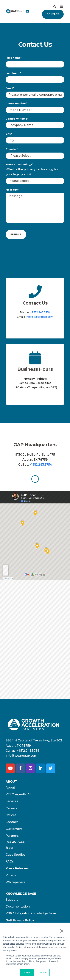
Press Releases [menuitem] (17, 868)
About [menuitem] (10, 788)
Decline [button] (43, 973)
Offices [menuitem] (11, 815)
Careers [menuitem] (11, 808)
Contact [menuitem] (12, 822)
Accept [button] (27, 973)
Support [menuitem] (12, 900)
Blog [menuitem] (9, 848)
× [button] (62, 931)
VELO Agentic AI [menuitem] (18, 794)
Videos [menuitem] (11, 875)
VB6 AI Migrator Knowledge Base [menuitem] (31, 913)
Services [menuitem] (12, 801)
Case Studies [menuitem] (15, 855)
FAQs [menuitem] (10, 861)
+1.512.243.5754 (40, 312)
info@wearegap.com (39, 317)
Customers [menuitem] (14, 829)
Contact (53, 14)
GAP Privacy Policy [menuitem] (20, 920)
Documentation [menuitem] (18, 907)
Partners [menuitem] (12, 836)
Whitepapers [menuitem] (15, 882)
